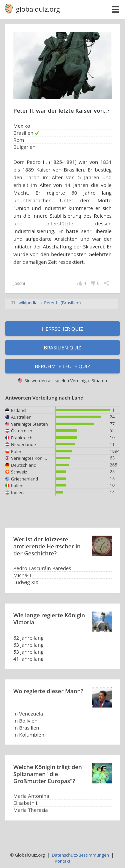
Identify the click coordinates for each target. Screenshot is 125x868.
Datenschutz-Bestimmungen (80, 855)
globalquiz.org (38, 9)
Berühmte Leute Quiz (62, 366)
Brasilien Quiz (63, 347)
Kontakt (62, 861)
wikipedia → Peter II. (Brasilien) (49, 303)
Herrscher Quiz (63, 329)
